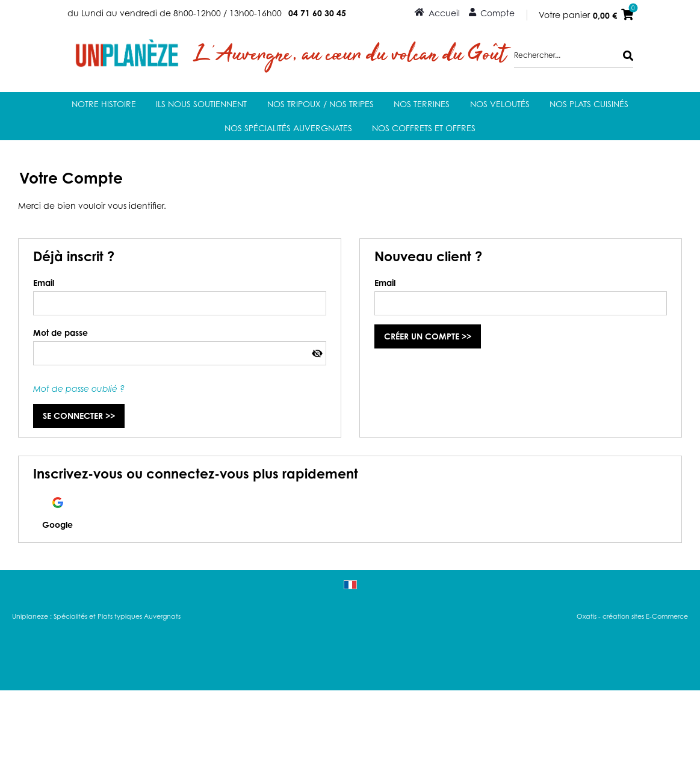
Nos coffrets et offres (424, 128)
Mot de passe (60, 333)
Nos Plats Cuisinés (589, 104)
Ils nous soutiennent (201, 104)
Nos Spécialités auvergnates (288, 128)
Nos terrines (422, 104)
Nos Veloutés (500, 104)
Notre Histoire (104, 104)
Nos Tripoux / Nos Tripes (321, 104)
